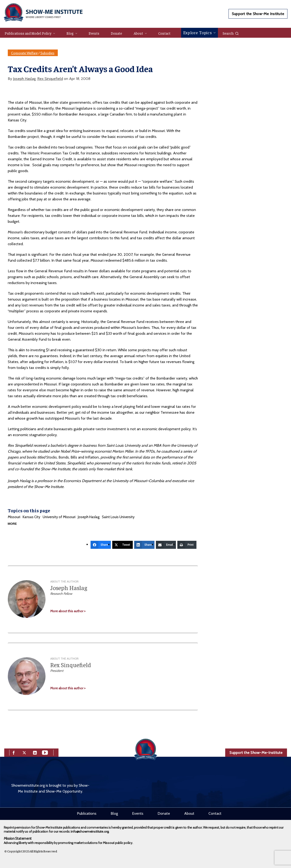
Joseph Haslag (24, 79)
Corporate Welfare (24, 53)
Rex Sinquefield (50, 79)
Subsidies (47, 53)
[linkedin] (35, 752)
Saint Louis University (118, 517)
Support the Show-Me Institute (258, 14)
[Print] (187, 545)
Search (231, 33)
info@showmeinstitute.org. (90, 831)
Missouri (14, 517)
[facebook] (14, 752)
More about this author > (68, 611)
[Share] (101, 545)
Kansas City (31, 517)
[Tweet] (123, 545)
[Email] (166, 545)
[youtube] (45, 752)
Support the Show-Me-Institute (256, 753)
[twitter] (24, 752)
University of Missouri (59, 517)
